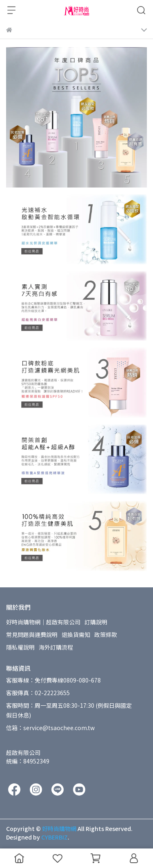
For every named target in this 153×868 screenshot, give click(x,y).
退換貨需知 (76, 635)
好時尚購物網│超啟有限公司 (43, 622)
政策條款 (106, 635)
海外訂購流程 (56, 647)
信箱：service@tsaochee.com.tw (50, 728)
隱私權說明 (20, 647)
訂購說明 (96, 622)
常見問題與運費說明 (32, 635)
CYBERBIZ (54, 837)
